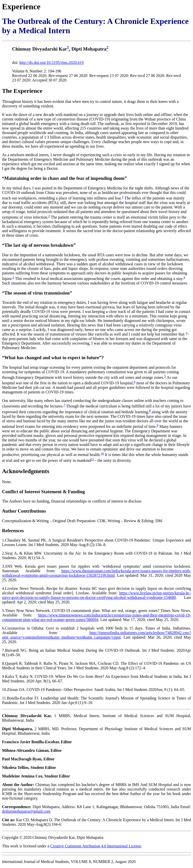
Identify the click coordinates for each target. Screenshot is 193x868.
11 (93, 459)
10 (102, 453)
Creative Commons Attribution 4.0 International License (96, 846)
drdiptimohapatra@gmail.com (26, 811)
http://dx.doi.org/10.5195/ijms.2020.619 (52, 63)
